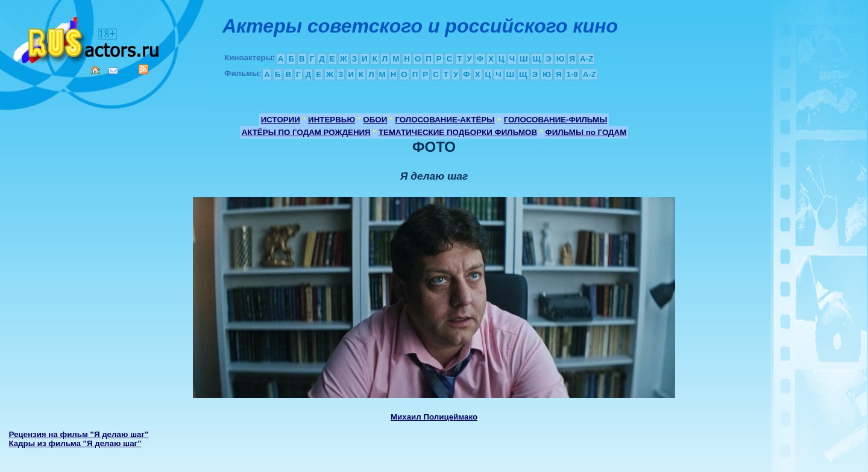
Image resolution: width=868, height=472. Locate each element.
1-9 (572, 74)
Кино (87, 38)
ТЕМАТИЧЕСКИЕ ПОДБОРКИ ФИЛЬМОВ (458, 132)
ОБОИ (375, 120)
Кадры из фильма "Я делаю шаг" (75, 443)
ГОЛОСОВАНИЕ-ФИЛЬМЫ (556, 120)
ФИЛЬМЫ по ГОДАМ (586, 132)
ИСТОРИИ (281, 120)
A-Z (587, 59)
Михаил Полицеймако (434, 417)
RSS (143, 69)
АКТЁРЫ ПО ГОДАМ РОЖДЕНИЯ (306, 132)
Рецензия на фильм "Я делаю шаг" (78, 434)
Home (95, 70)
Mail (113, 71)
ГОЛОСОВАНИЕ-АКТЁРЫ (445, 120)
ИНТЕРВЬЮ (332, 120)
